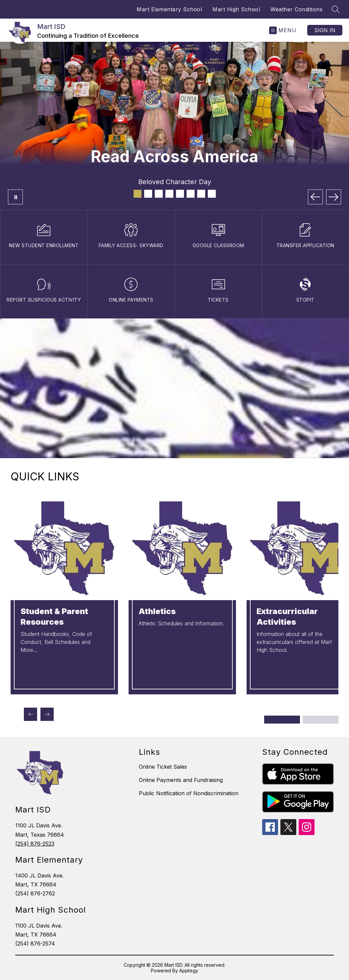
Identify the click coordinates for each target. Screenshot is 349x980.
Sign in (325, 30)
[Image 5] (180, 194)
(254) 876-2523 (35, 844)
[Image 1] (138, 194)
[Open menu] (283, 30)
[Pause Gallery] (15, 197)
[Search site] (336, 9)
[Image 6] (191, 194)
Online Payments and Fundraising (181, 780)
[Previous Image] (315, 197)
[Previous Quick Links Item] (30, 714)
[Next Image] (334, 197)
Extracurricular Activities (287, 617)
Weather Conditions (296, 9)
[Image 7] (201, 194)
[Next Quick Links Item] (47, 714)
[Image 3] (159, 194)
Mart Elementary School (169, 9)
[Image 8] (212, 194)
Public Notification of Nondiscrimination (189, 793)
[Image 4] (169, 194)
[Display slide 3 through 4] (320, 720)
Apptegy (189, 971)
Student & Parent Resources (54, 617)
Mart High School (236, 9)
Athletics (157, 611)
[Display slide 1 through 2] (282, 720)
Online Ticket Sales (163, 767)
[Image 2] (148, 194)
